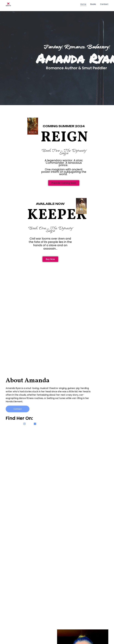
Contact (104, 4)
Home (83, 4)
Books (93, 4)
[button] (64, 183)
